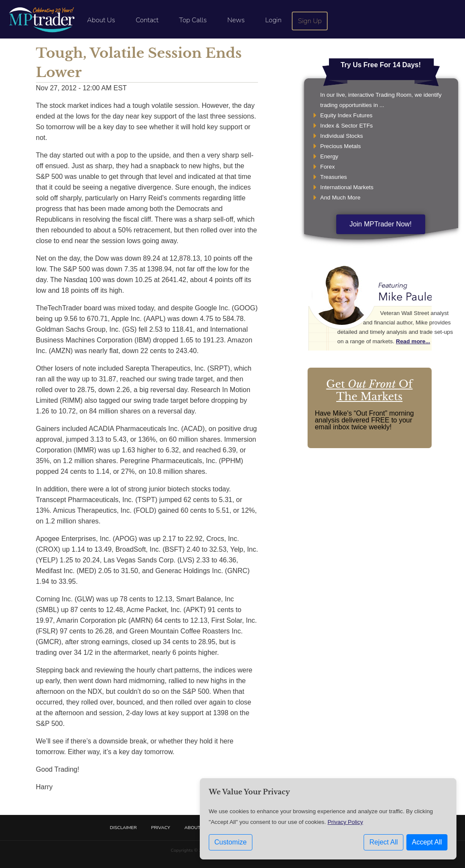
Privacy (160, 828)
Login (273, 20)
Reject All (384, 842)
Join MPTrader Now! (381, 224)
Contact (147, 20)
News (236, 20)
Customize (231, 842)
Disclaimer (123, 828)
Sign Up (310, 21)
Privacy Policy (345, 822)
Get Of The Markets (370, 390)
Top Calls (193, 20)
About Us (101, 20)
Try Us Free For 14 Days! (381, 65)
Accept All (427, 842)
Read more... (413, 341)
